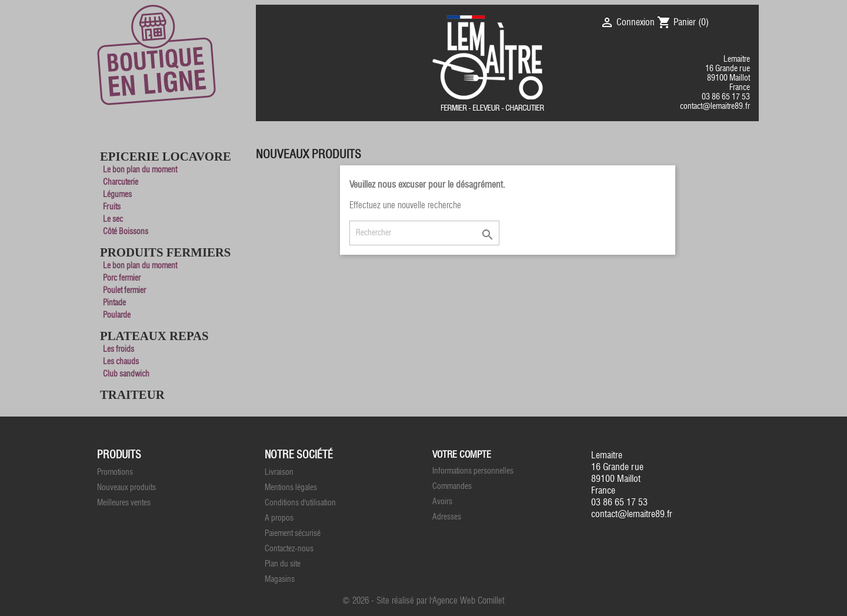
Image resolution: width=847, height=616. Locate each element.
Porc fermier (122, 278)
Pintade (114, 303)
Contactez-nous (289, 549)
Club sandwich (126, 374)
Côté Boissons (126, 232)
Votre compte (462, 454)
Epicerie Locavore (166, 157)
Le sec (113, 219)
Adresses (447, 517)
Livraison (279, 472)
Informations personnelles (473, 471)
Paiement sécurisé (293, 533)
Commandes (452, 486)
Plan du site (283, 564)
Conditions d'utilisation (300, 503)
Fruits (112, 207)
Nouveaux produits (126, 487)
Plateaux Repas (154, 336)
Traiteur (132, 395)
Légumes (117, 194)
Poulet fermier (124, 290)
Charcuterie (121, 182)
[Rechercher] (424, 233)
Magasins (280, 579)
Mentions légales (291, 487)
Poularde (117, 315)
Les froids (119, 349)
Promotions (115, 472)
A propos (279, 518)
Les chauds (121, 362)
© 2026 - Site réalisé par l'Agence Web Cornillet (423, 601)
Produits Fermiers (165, 252)
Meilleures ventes (124, 503)
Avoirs (442, 502)
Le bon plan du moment (140, 170)
